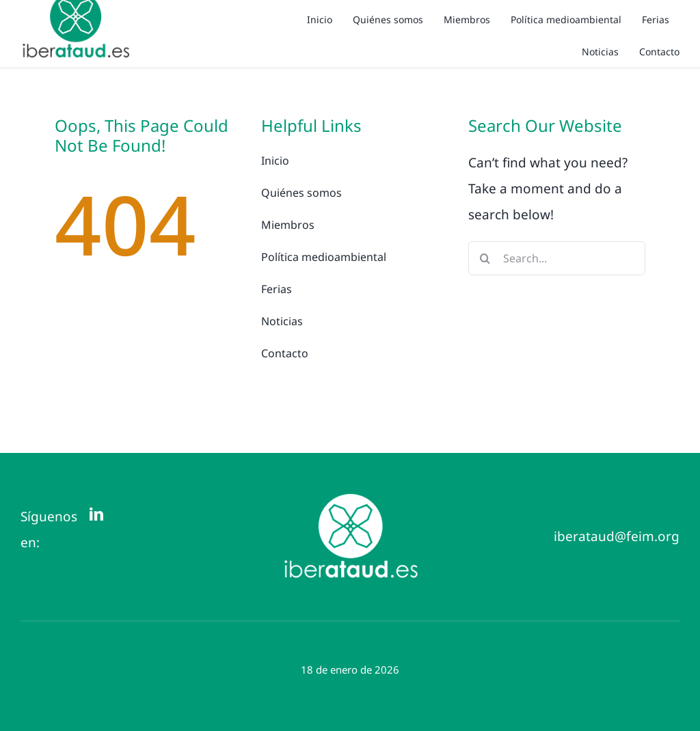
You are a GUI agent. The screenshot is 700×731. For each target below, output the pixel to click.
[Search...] (557, 258)
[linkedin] (96, 514)
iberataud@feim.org (617, 536)
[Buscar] (485, 258)
